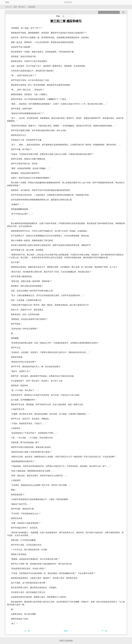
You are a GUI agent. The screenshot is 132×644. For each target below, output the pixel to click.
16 (63, 16)
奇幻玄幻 (22, 7)
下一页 (104, 631)
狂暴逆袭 (32, 7)
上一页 (27, 631)
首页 (7, 2)
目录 (66, 631)
